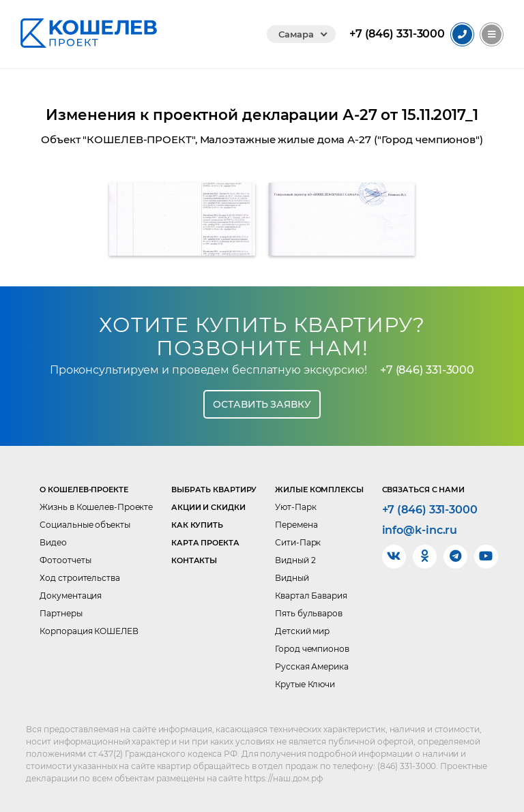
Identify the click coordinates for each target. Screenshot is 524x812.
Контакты (194, 560)
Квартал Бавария (311, 596)
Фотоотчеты (65, 560)
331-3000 (397, 34)
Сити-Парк (298, 542)
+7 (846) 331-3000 (427, 370)
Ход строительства (79, 578)
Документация (71, 596)
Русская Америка (312, 666)
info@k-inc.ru (420, 530)
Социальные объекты (85, 525)
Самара (296, 34)
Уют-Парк (295, 507)
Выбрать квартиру (214, 490)
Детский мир (302, 631)
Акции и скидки (208, 507)
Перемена (296, 525)
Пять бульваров (309, 613)
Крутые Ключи (305, 684)
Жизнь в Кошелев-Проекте (96, 507)
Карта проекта (205, 543)
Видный (292, 578)
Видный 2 (295, 560)
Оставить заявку (262, 404)
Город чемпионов (312, 649)
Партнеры (61, 613)
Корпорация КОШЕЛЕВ (89, 631)
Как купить (197, 525)
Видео (53, 542)
